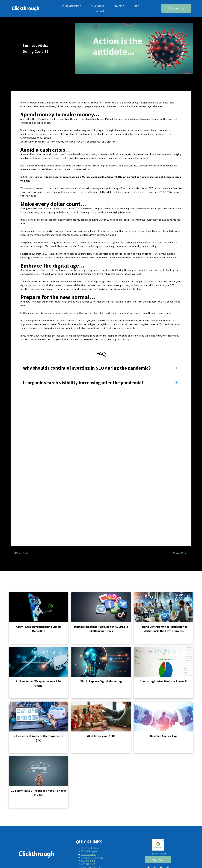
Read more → (18, 639)
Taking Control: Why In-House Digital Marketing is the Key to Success (163, 629)
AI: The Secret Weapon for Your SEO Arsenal (39, 683)
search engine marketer (43, 231)
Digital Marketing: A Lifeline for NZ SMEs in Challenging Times (101, 629)
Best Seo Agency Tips (164, 736)
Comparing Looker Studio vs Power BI (163, 681)
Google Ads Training (92, 857)
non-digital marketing (144, 246)
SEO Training (88, 861)
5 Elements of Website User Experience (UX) (39, 738)
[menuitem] (72, 6)
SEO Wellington (90, 851)
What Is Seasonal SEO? (101, 736)
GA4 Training (88, 864)
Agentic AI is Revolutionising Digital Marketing (39, 629)
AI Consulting (88, 854)
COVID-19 (81, 103)
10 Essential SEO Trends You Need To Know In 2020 (39, 793)
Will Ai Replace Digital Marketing (101, 681)
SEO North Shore (90, 848)
